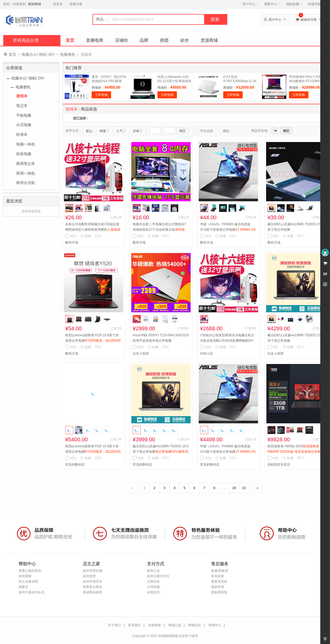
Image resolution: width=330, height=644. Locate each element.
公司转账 (153, 587)
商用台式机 (26, 183)
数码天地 (72, 243)
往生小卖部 (141, 354)
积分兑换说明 (28, 581)
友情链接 (154, 625)
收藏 (86, 236)
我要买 (23, 587)
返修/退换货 (220, 571)
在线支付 (153, 592)
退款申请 (218, 587)
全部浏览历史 (31, 211)
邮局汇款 (153, 571)
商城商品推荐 (92, 592)
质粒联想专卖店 (279, 465)
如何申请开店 (92, 581)
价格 (136, 131)
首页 (70, 40)
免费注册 (76, 4)
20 (234, 488)
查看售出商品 (92, 587)
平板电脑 (24, 115)
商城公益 (175, 625)
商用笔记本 (26, 164)
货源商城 (209, 40)
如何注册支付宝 (158, 576)
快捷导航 (316, 4)
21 (244, 488)
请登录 (58, 4)
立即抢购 (101, 95)
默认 (89, 131)
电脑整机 (68, 54)
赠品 (224, 131)
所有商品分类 (26, 40)
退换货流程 (219, 581)
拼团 (164, 40)
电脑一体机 (26, 144)
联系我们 (135, 625)
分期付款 (153, 581)
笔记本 (22, 106)
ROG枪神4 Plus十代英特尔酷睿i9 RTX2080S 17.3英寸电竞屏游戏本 (305, 81)
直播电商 (95, 40)
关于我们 (114, 625)
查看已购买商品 (30, 571)
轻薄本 (22, 134)
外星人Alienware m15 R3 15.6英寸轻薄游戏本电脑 (174, 81)
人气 (119, 131)
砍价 (185, 40)
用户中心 (250, 4)
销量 (103, 131)
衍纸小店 (207, 354)
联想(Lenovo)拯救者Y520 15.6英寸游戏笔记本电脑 (93, 341)
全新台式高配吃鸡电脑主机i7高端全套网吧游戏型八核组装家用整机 (93, 230)
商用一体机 (26, 173)
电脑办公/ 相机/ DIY (38, 54)
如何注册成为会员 (32, 592)
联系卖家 (218, 576)
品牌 (144, 40)
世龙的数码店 (75, 465)
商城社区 (195, 625)
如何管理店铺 (92, 571)
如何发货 (89, 576)
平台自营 (204, 131)
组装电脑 (24, 154)
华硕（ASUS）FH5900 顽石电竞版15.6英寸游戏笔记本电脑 (228, 230)
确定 (183, 131)
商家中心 (272, 4)
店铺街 (122, 40)
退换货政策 (219, 592)
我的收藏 (294, 4)
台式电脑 (24, 125)
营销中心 (215, 625)
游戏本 (22, 96)
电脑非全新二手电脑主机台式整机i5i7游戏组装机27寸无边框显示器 (160, 230)
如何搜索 (25, 576)
